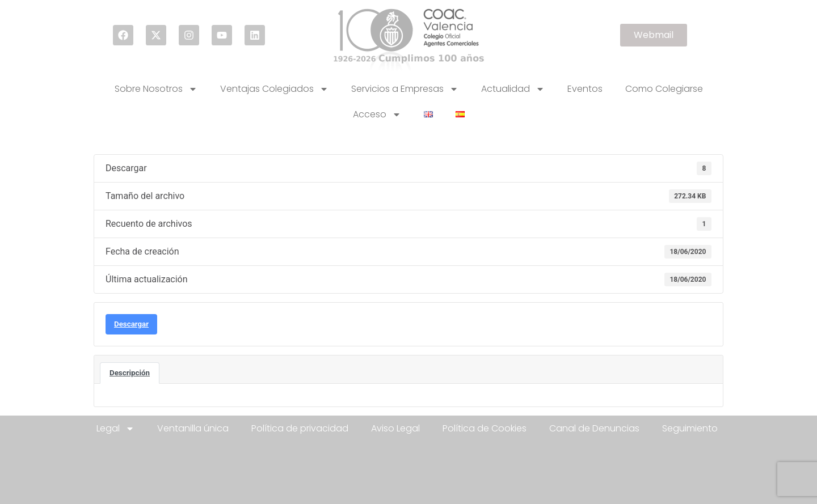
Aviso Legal (395, 428)
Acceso (377, 115)
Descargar (131, 324)
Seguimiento (690, 428)
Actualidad (513, 89)
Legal (115, 429)
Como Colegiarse (664, 89)
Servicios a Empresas (405, 89)
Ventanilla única (193, 428)
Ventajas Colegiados (274, 89)
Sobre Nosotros (156, 89)
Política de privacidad (300, 428)
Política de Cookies (485, 428)
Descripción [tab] (130, 373)
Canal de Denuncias (594, 428)
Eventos (585, 89)
